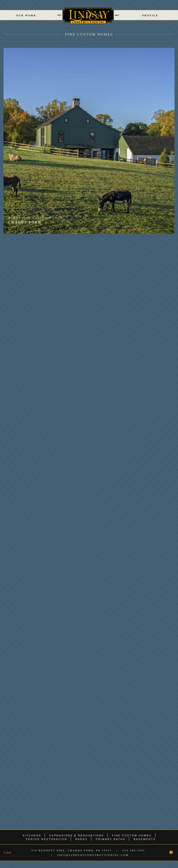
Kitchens (32, 835)
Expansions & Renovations (77, 835)
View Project (21, 228)
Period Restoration (47, 839)
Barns (15, 218)
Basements (145, 839)
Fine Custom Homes (89, 34)
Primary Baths (111, 839)
